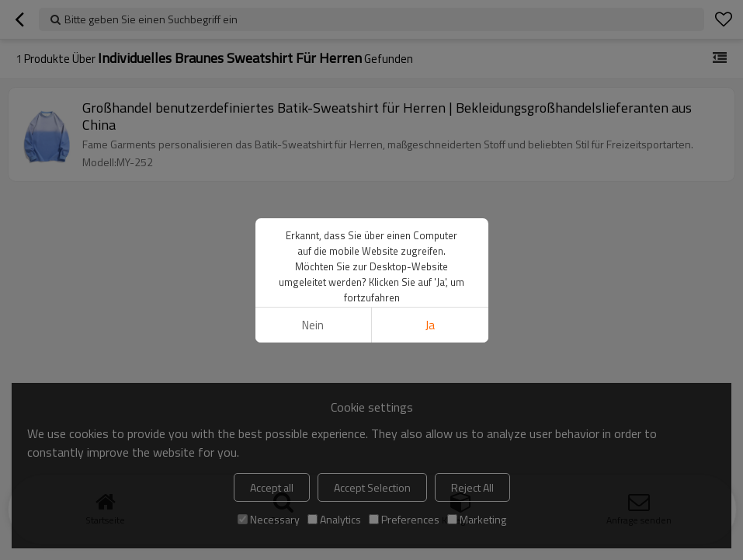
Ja (430, 325)
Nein (313, 325)
